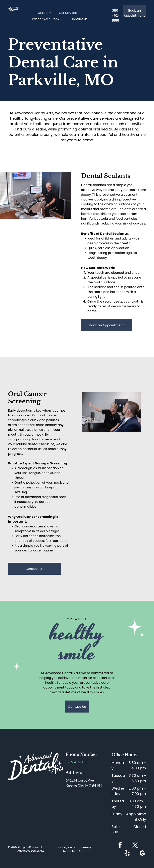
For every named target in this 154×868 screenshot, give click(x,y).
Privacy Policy (67, 847)
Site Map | (88, 847)
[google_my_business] (142, 854)
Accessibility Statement (77, 851)
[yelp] (127, 854)
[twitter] (135, 846)
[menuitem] (45, 13)
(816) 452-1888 (78, 762)
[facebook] (120, 846)
